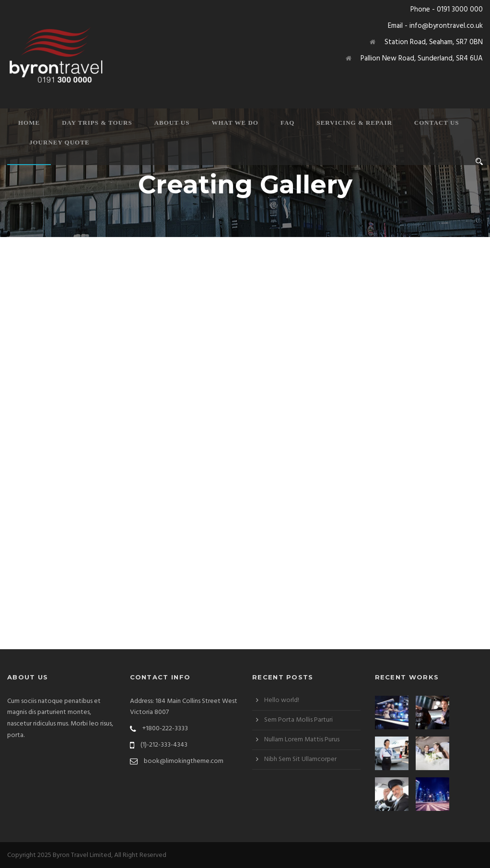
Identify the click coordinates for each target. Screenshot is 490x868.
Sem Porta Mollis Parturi (298, 720)
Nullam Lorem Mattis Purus (302, 740)
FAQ (287, 123)
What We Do (235, 123)
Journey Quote (59, 142)
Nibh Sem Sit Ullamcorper (300, 759)
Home (29, 123)
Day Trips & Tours (97, 123)
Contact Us (437, 123)
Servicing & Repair (354, 123)
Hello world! (282, 700)
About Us (172, 123)
